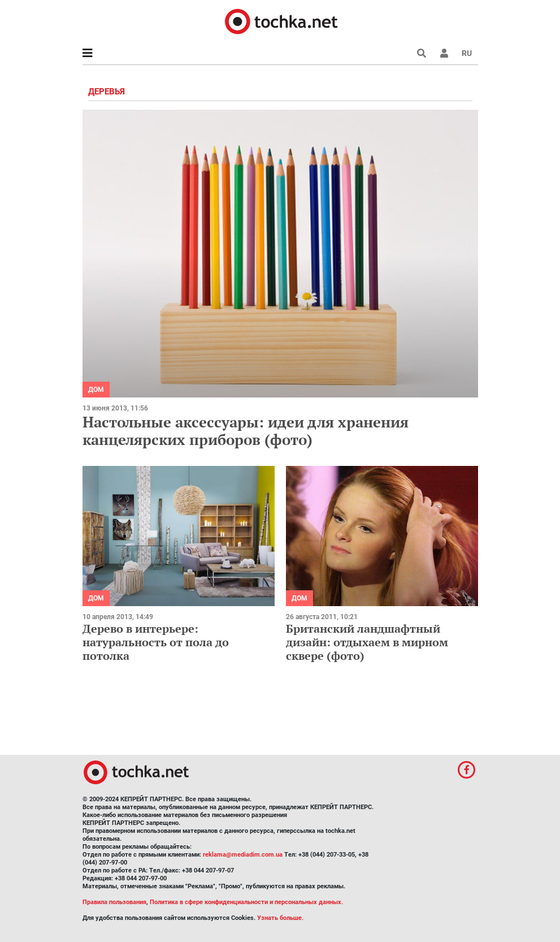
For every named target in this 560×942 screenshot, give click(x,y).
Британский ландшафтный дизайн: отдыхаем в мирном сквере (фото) (367, 642)
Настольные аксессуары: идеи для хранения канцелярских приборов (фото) (246, 431)
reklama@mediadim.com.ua (243, 855)
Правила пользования (114, 902)
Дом (96, 390)
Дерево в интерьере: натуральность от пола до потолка (156, 642)
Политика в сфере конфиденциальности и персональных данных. (246, 902)
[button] (444, 53)
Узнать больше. (280, 918)
